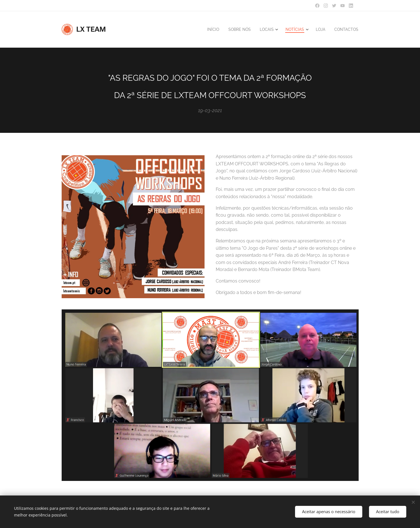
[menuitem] (207, 29)
